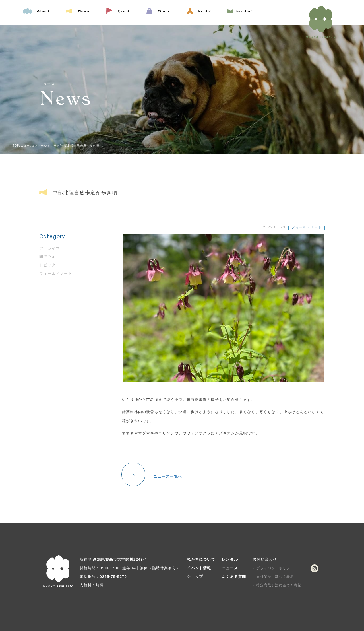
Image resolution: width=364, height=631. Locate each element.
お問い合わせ (265, 559)
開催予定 (47, 256)
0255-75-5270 (113, 577)
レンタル (230, 559)
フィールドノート (56, 274)
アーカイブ (50, 248)
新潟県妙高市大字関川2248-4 (120, 559)
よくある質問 (234, 577)
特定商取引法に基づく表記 (279, 585)
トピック (47, 265)
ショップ (195, 577)
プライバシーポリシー (275, 568)
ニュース (230, 568)
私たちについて (201, 559)
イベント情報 (199, 568)
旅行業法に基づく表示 (275, 577)
